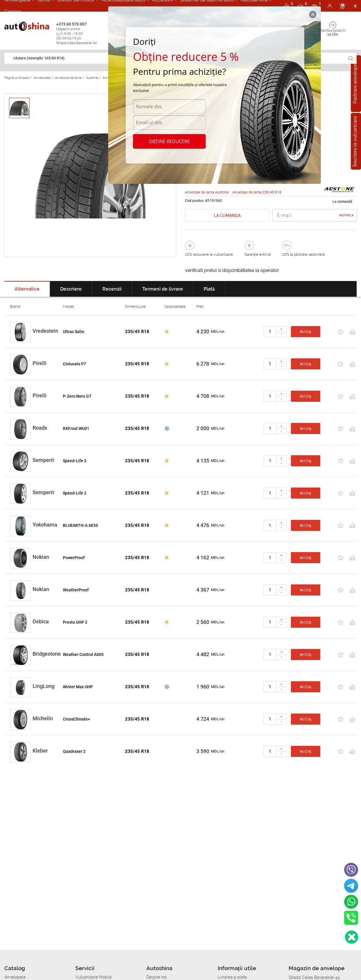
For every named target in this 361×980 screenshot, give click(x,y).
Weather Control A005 (83, 654)
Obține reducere (169, 141)
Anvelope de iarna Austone (207, 192)
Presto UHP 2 (75, 622)
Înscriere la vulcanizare (355, 141)
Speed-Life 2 (75, 493)
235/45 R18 (137, 332)
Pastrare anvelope (355, 84)
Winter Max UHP (78, 687)
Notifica (346, 215)
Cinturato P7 (74, 364)
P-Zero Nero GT (77, 396)
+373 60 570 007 (81, 34)
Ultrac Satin (74, 332)
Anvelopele (15, 977)
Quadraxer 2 (74, 751)
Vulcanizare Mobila (94, 977)
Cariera (13, 11)
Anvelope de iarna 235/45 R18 (257, 192)
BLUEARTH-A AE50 (80, 525)
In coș (306, 332)
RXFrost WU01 (76, 428)
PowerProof (74, 558)
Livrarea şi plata (232, 977)
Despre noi (157, 977)
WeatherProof (76, 590)
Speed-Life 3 (75, 461)
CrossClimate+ (77, 719)
